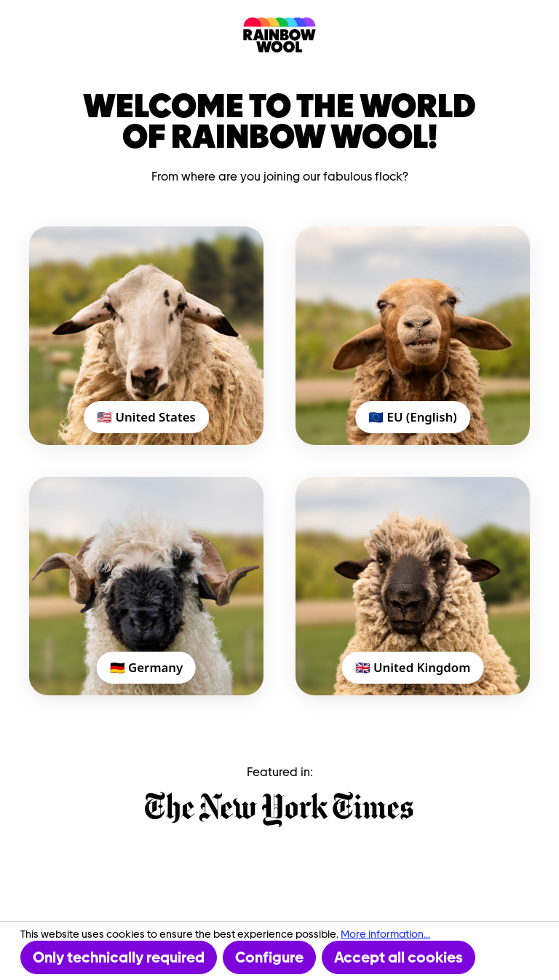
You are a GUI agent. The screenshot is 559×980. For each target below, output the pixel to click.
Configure (269, 957)
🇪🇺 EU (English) (413, 417)
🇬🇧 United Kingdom (413, 667)
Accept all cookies (399, 957)
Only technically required (119, 957)
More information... (385, 934)
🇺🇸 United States (146, 417)
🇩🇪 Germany (146, 667)
